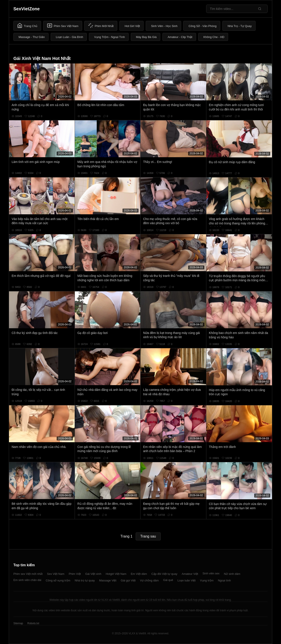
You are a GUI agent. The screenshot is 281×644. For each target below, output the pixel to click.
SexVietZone (27, 9)
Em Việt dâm (139, 574)
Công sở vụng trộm (58, 580)
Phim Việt (75, 574)
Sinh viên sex (211, 573)
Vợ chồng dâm (149, 580)
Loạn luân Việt (187, 580)
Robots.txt (33, 623)
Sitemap (18, 623)
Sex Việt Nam (56, 574)
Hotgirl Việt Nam (116, 574)
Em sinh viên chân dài (27, 580)
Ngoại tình (224, 580)
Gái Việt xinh (93, 574)
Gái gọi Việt (128, 580)
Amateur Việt (190, 574)
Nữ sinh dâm (232, 574)
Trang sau (148, 536)
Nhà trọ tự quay (85, 580)
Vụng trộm (207, 580)
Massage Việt (108, 580)
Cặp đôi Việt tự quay (164, 574)
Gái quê (168, 580)
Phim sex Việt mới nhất (28, 574)
